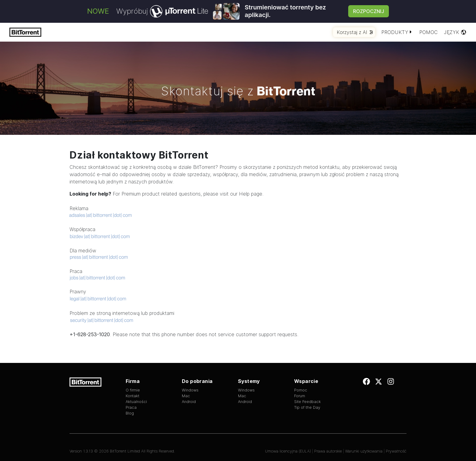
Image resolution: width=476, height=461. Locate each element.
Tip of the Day (307, 407)
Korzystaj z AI (355, 32)
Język (455, 32)
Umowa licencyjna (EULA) (288, 451)
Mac (186, 396)
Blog (130, 413)
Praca (131, 407)
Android (189, 402)
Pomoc (428, 32)
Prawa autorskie (328, 451)
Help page (251, 194)
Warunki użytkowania (364, 451)
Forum (300, 396)
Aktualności (136, 402)
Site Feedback (308, 402)
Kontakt (133, 396)
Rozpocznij (369, 11)
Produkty (397, 32)
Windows (190, 390)
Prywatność (396, 451)
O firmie (133, 390)
